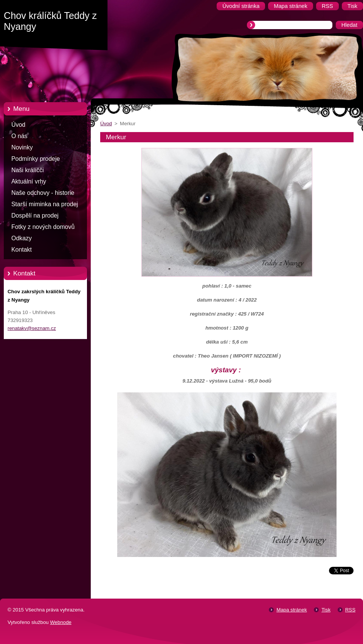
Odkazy (22, 238)
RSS (350, 610)
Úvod (18, 125)
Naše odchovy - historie (43, 193)
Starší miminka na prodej (45, 204)
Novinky (22, 147)
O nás (19, 136)
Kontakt (22, 250)
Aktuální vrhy (29, 181)
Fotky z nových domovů (43, 227)
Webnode (61, 622)
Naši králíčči (28, 170)
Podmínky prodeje (36, 159)
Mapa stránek (292, 610)
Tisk (326, 610)
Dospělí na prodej (35, 215)
